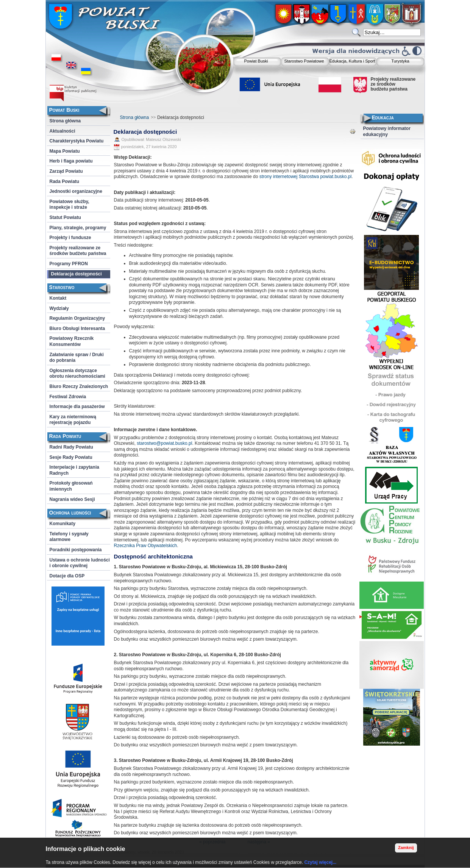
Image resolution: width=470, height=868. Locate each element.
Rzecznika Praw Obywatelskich (146, 546)
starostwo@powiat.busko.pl (164, 443)
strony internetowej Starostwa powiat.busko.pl (305, 177)
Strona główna (135, 117)
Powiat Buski (256, 61)
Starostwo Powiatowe (304, 61)
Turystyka (400, 61)
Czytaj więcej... (320, 862)
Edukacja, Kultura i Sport (352, 61)
